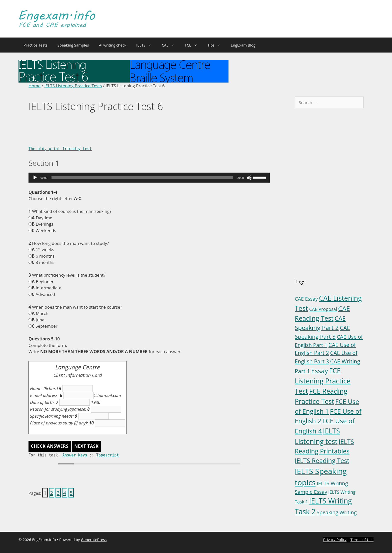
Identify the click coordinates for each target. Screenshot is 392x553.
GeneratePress (94, 539)
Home (34, 86)
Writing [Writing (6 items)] (348, 512)
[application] (149, 178)
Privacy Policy (335, 539)
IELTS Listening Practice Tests (73, 86)
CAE (171, 45)
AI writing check (113, 45)
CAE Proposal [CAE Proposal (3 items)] (323, 309)
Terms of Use (362, 539)
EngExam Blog (243, 45)
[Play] (35, 178)
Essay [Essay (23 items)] (320, 371)
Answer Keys (75, 455)
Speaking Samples (73, 45)
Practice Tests (35, 45)
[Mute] (249, 178)
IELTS (146, 45)
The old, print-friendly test (60, 149)
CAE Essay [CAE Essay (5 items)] (306, 299)
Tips (217, 45)
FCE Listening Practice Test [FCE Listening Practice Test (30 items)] (323, 381)
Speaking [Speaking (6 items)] (327, 512)
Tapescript (107, 455)
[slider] (142, 178)
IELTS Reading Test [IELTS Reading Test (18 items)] (322, 460)
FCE (194, 45)
